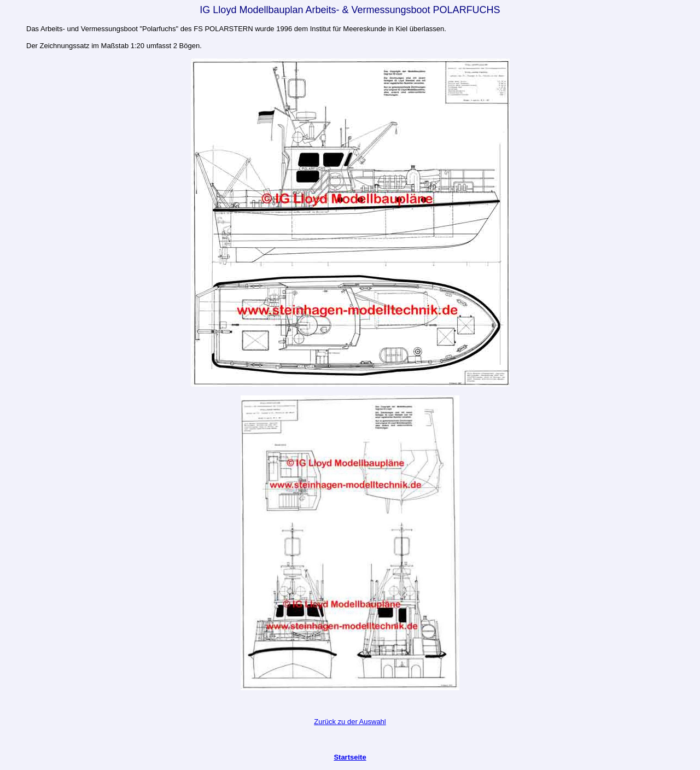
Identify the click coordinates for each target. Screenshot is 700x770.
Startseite (350, 757)
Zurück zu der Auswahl (350, 722)
